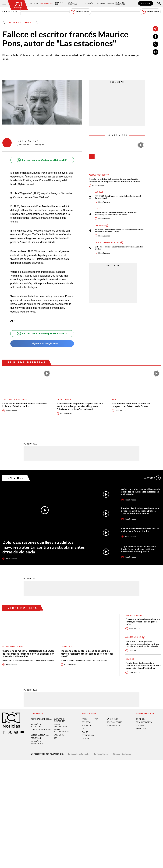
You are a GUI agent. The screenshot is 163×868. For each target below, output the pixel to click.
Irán (114, 399)
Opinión (110, 3)
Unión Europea (64, 399)
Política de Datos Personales (79, 754)
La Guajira (100, 225)
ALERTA (85, 732)
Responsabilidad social (41, 719)
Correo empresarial (40, 735)
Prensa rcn (36, 738)
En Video (16, 478)
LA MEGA (86, 738)
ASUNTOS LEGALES (114, 722)
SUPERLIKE (140, 725)
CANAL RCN (146, 3)
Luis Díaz (99, 192)
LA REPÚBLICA (113, 719)
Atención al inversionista (37, 742)
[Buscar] (159, 3)
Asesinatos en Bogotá (99, 175)
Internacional (47, 3)
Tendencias (100, 3)
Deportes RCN (59, 3)
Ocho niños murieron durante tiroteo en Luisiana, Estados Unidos (119, 248)
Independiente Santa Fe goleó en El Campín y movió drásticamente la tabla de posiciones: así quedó (87, 653)
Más (152, 478)
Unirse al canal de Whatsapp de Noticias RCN (42, 160)
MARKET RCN (141, 729)
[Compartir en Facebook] (156, 37)
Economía (88, 3)
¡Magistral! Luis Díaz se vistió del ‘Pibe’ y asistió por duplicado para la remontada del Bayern (116, 213)
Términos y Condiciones (122, 754)
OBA (55, 738)
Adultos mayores (133, 637)
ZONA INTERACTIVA (144, 722)
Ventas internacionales (61, 731)
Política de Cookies (101, 754)
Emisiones (10, 12)
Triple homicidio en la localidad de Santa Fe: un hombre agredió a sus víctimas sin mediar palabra (138, 549)
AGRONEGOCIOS (113, 725)
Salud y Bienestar (72, 3)
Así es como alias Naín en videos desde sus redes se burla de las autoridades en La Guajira (120, 231)
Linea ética (59, 735)
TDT (96, 719)
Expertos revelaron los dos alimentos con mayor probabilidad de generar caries (143, 622)
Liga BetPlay (67, 647)
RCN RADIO (86, 725)
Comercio (130, 659)
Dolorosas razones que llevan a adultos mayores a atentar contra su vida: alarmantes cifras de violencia (44, 547)
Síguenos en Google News (42, 344)
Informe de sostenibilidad (60, 725)
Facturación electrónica (59, 720)
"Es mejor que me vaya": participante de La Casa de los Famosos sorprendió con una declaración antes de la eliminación (28, 653)
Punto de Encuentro (120, 3)
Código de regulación (41, 730)
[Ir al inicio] (18, 5)
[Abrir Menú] (4, 3)
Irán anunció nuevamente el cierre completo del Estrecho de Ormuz (131, 405)
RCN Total (87, 722)
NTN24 (85, 719)
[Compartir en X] (156, 44)
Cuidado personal (134, 615)
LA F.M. (85, 729)
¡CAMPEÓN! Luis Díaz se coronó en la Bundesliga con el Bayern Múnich (118, 197)
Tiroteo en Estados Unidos (107, 243)
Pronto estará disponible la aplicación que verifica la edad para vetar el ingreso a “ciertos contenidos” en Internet (80, 406)
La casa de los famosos (13, 647)
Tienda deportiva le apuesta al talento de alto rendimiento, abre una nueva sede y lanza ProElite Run (143, 665)
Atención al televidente (36, 725)
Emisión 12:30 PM (80, 12)
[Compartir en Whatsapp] (156, 52)
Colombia (34, 3)
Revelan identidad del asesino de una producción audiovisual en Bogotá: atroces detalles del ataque (114, 180)
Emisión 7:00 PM (150, 12)
